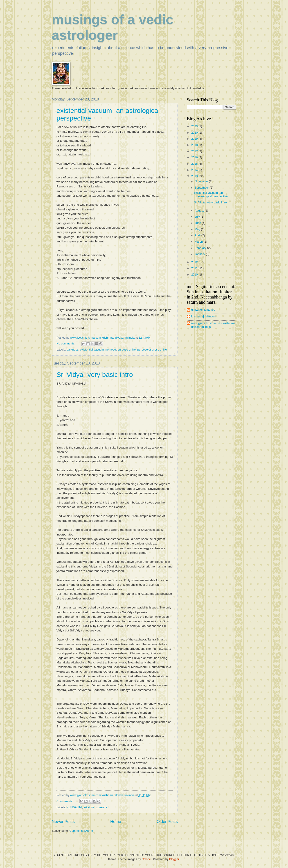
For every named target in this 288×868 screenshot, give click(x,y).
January (200, 254)
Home (116, 822)
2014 (195, 170)
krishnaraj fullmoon (203, 316)
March (199, 242)
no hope (111, 350)
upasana (101, 807)
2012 (195, 262)
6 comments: (65, 801)
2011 (195, 268)
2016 (195, 157)
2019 (195, 139)
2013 (195, 176)
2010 (195, 275)
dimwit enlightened (203, 310)
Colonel (146, 859)
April (198, 235)
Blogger (174, 859)
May (198, 229)
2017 (195, 151)
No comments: (66, 343)
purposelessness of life (152, 350)
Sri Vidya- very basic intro (95, 375)
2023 (195, 126)
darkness (72, 350)
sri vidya (89, 807)
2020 (195, 133)
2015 (195, 164)
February (201, 248)
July (198, 217)
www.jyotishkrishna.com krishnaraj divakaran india (213, 325)
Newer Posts (63, 822)
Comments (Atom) (81, 831)
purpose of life (127, 350)
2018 (195, 145)
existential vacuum (92, 350)
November (202, 181)
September (202, 188)
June (198, 223)
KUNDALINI (74, 807)
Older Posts (167, 822)
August (200, 211)
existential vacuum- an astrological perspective (211, 194)
